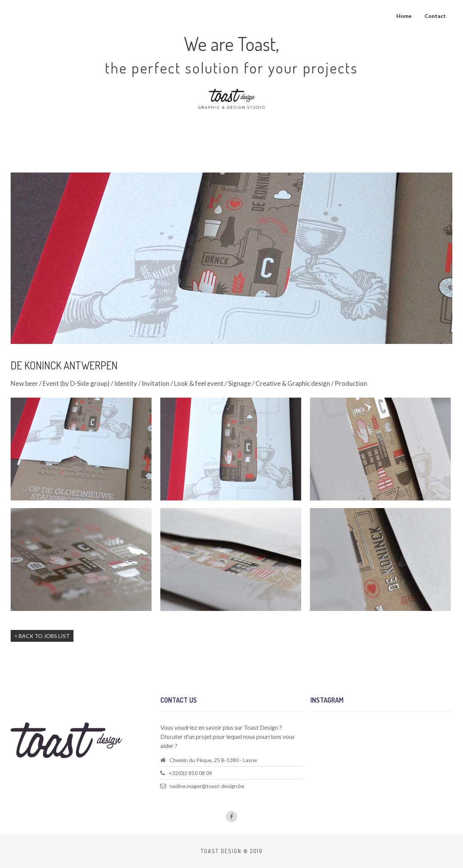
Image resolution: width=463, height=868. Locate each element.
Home (404, 16)
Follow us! (323, 735)
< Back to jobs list (42, 636)
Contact (435, 16)
